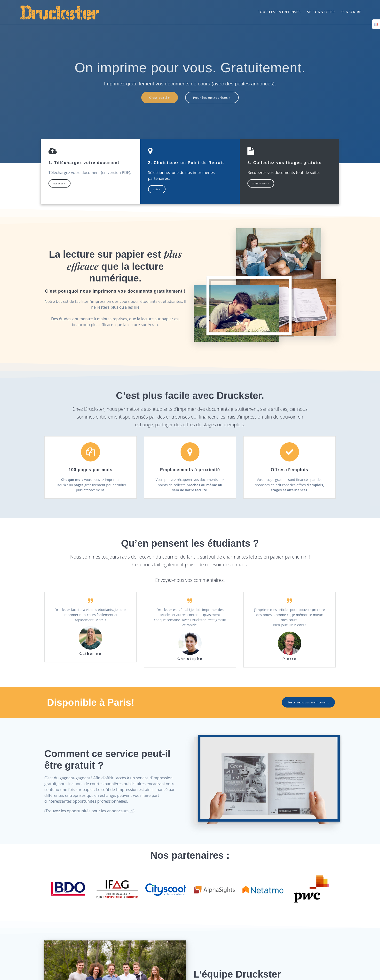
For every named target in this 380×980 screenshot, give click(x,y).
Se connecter (321, 12)
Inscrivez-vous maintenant (307, 714)
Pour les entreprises (279, 12)
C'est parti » (158, 98)
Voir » (157, 190)
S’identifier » (262, 184)
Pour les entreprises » (213, 98)
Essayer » (60, 184)
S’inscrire (351, 12)
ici (132, 823)
